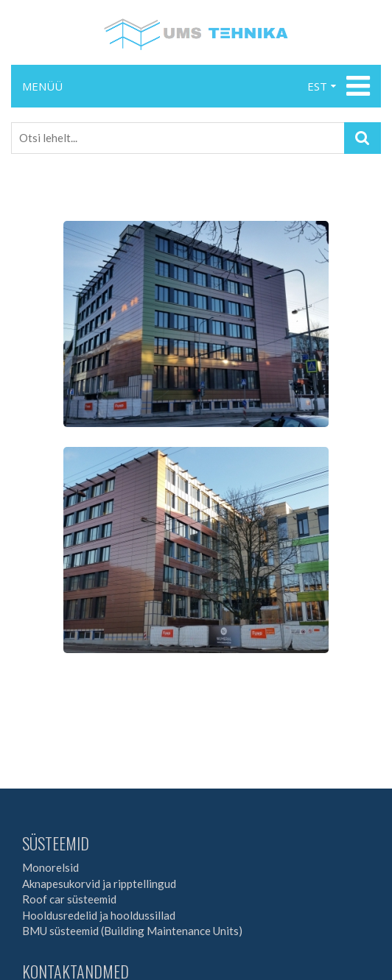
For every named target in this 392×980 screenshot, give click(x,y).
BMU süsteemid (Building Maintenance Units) (132, 931)
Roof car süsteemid (69, 899)
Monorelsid (50, 867)
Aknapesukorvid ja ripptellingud (99, 884)
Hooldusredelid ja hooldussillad (99, 915)
